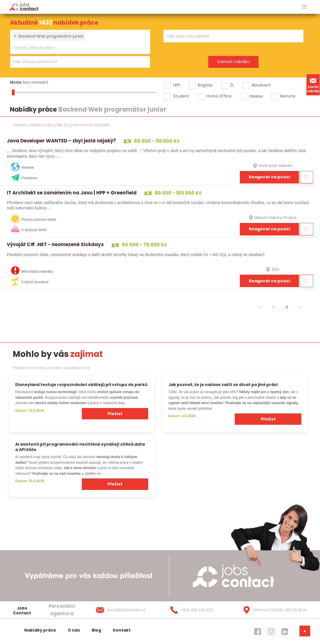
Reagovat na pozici (269, 177)
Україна (256, 96)
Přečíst (115, 414)
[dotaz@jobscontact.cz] (126, 610)
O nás (74, 630)
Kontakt (122, 630)
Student (181, 96)
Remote (288, 96)
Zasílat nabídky (313, 84)
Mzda (16, 82)
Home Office (219, 96)
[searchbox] (77, 48)
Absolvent (261, 85)
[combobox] (80, 42)
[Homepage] (24, 7)
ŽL (232, 85)
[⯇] (260, 307)
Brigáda (205, 85)
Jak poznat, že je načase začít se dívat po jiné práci (223, 385)
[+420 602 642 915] (200, 610)
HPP (177, 85)
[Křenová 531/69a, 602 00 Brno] (273, 610)
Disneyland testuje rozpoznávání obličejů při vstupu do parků (81, 385)
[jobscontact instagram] (271, 631)
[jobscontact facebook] (258, 631)
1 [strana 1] (273, 307)
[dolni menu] (305, 631)
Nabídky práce (40, 630)
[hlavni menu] (304, 7)
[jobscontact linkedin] (285, 631)
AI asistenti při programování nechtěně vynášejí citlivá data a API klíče (80, 447)
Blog (96, 630)
